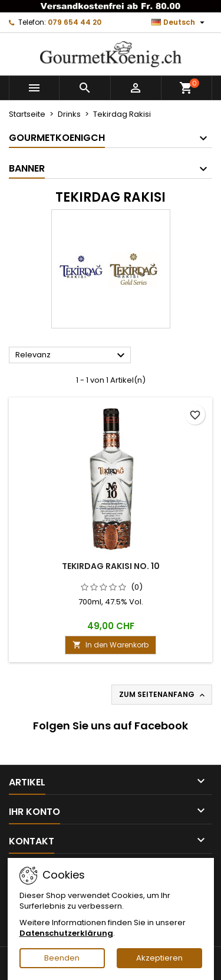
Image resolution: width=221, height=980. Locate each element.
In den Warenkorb (111, 645)
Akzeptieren (159, 958)
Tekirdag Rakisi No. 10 (111, 566)
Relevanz (72, 356)
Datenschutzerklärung (66, 933)
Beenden (62, 958)
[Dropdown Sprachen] (179, 22)
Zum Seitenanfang (163, 695)
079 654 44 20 (75, 22)
